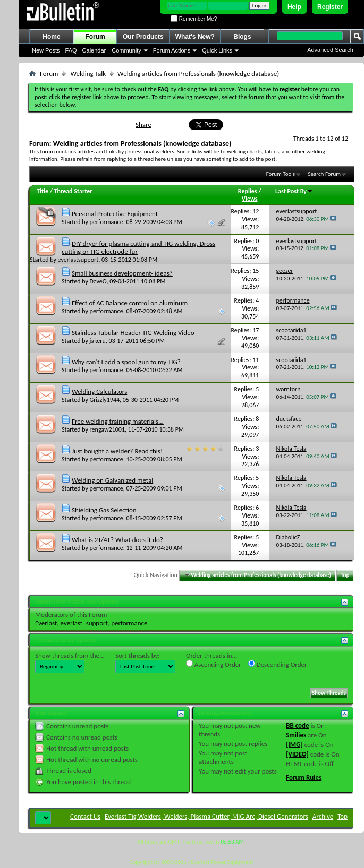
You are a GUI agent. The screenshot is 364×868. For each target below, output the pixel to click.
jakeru (98, 341)
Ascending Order (214, 664)
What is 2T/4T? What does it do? (117, 540)
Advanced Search (330, 50)
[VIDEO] (297, 754)
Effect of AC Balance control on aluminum (130, 303)
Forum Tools (281, 174)
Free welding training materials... (118, 421)
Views (250, 199)
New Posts (46, 50)
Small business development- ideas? (122, 273)
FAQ (71, 50)
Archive (323, 816)
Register (330, 7)
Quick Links (217, 50)
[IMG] (294, 745)
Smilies (296, 735)
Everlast (46, 623)
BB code (297, 725)
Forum (95, 37)
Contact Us (85, 816)
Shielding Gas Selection (104, 510)
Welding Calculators (99, 392)
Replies (248, 191)
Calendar (94, 50)
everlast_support (84, 623)
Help (294, 7)
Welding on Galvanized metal (112, 480)
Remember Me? (194, 19)
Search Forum (325, 174)
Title (43, 191)
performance (107, 222)
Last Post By (294, 191)
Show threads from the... (70, 655)
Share (143, 124)
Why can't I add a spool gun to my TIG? (126, 362)
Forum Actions (172, 50)
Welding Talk (88, 74)
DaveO (98, 281)
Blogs (242, 37)
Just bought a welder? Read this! (117, 451)
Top (345, 575)
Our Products (143, 37)
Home (51, 37)
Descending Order (278, 664)
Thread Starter (73, 191)
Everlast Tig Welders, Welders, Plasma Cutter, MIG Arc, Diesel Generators (206, 816)
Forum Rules (304, 777)
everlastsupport (78, 260)
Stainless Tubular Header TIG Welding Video (133, 333)
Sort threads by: (138, 655)
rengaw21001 (107, 429)
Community (126, 50)
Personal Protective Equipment (115, 214)
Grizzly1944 (105, 400)
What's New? (195, 37)
